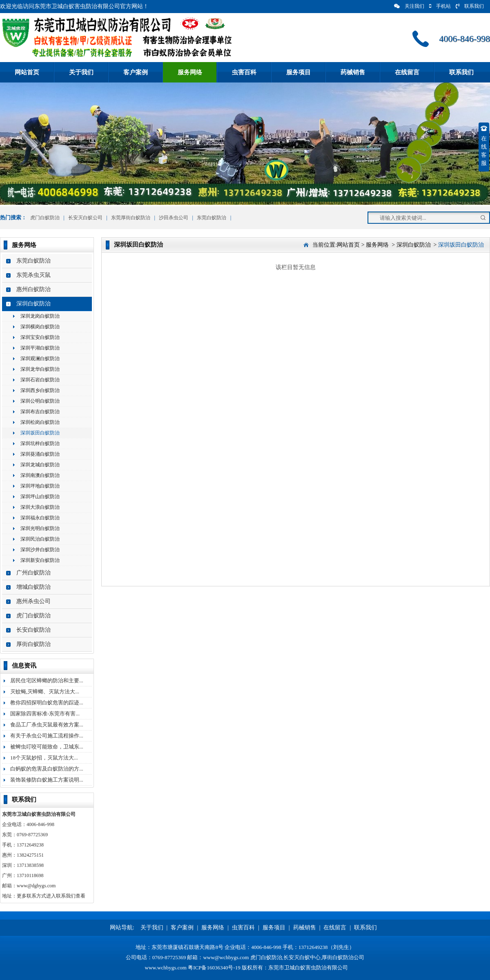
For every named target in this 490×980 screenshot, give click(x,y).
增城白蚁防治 (33, 587)
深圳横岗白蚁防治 (40, 327)
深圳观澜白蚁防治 (40, 359)
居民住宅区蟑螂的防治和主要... (47, 680)
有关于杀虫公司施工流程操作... (47, 736)
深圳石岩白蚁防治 (40, 380)
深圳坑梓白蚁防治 (40, 443)
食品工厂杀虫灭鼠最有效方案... (47, 725)
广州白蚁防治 (33, 573)
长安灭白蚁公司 (85, 218)
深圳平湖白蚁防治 (40, 348)
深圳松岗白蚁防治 (40, 422)
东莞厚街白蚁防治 (131, 218)
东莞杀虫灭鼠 (33, 275)
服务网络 (190, 72)
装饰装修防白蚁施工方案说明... (47, 780)
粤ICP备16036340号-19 (214, 968)
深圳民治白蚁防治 (40, 539)
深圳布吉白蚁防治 (40, 412)
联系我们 (470, 6)
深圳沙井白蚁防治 (40, 550)
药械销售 (353, 72)
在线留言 (407, 72)
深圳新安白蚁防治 (40, 560)
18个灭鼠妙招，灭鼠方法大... (44, 758)
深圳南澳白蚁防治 (40, 475)
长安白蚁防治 (33, 630)
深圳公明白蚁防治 (40, 401)
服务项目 (298, 72)
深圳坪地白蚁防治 (40, 486)
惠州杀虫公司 (33, 601)
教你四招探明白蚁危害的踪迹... (47, 703)
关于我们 (81, 72)
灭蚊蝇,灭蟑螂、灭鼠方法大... (45, 692)
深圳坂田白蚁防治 (40, 433)
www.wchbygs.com (166, 968)
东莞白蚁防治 (212, 218)
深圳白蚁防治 (33, 304)
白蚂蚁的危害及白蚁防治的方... (47, 769)
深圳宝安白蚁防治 (40, 337)
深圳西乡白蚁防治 (40, 390)
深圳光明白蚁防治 (40, 528)
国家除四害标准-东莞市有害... (45, 714)
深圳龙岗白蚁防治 (40, 316)
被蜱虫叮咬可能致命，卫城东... (47, 747)
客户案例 (136, 72)
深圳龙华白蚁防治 (40, 369)
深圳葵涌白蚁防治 (40, 454)
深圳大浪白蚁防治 (40, 507)
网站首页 (27, 72)
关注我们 (409, 6)
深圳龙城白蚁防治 (40, 465)
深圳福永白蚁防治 (40, 518)
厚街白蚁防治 (33, 644)
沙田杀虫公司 (174, 218)
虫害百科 (244, 72)
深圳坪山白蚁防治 (40, 497)
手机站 (440, 6)
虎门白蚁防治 (44, 218)
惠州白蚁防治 (33, 289)
